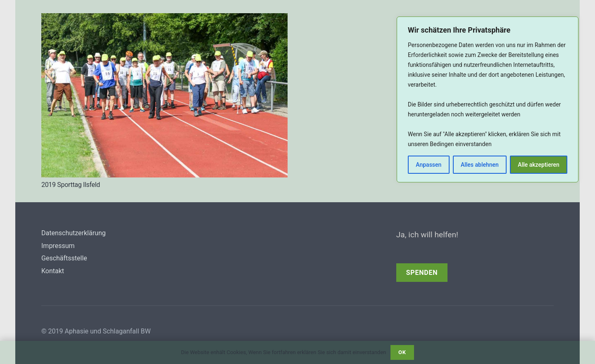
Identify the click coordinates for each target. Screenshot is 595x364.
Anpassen (428, 165)
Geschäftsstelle (64, 258)
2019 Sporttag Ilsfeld (71, 185)
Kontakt (53, 271)
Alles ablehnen (480, 165)
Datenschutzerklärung (74, 233)
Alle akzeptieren (538, 165)
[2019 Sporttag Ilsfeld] (164, 19)
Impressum (58, 246)
